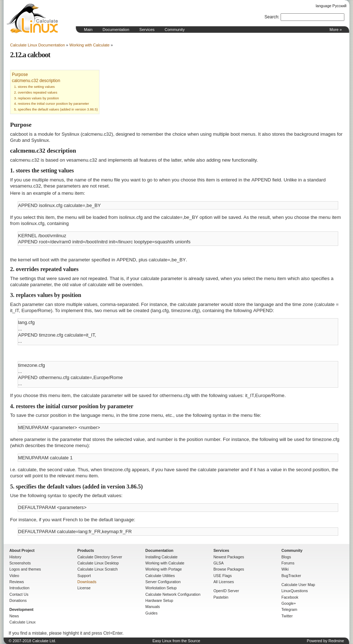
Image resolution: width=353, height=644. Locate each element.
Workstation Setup (161, 588)
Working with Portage (164, 569)
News (14, 616)
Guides (152, 613)
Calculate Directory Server (100, 557)
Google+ (289, 603)
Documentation (116, 30)
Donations (18, 600)
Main (88, 30)
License (84, 588)
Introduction (19, 588)
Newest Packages (229, 557)
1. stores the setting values (34, 87)
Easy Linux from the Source (176, 641)
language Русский (331, 6)
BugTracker (291, 576)
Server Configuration (163, 582)
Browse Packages (229, 569)
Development (21, 609)
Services (147, 30)
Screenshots (20, 563)
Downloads (87, 582)
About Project (22, 550)
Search (271, 17)
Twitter (287, 616)
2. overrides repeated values (36, 92)
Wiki (285, 569)
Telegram (289, 609)
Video (14, 576)
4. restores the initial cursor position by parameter (52, 103)
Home (32, 18)
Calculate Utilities (160, 576)
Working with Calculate (90, 45)
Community (175, 30)
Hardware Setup (159, 600)
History (15, 557)
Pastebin (221, 597)
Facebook (290, 597)
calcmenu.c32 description (36, 81)
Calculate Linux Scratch (98, 569)
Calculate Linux (23, 622)
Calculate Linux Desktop (98, 563)
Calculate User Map (298, 585)
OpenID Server (226, 591)
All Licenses (224, 582)
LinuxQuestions (294, 591)
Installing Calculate (162, 557)
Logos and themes (25, 569)
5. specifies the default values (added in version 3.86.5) (56, 109)
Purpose (20, 75)
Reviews (17, 582)
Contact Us (19, 594)
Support (84, 576)
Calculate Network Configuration (173, 594)
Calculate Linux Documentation (37, 45)
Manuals (153, 607)
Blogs (286, 557)
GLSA (218, 563)
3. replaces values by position (37, 98)
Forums (288, 563)
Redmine (336, 641)
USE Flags (222, 576)
